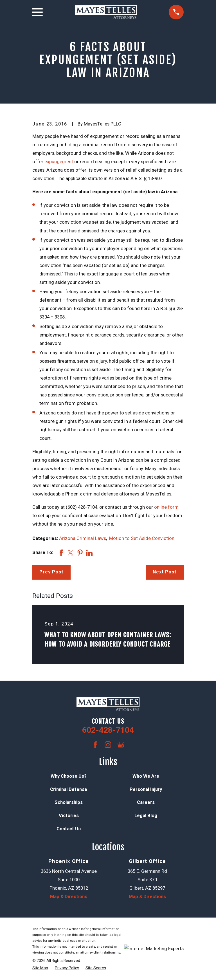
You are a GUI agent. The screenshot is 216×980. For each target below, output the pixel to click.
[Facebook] (95, 745)
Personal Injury (146, 789)
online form (166, 507)
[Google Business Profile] (121, 745)
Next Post (165, 572)
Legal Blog (146, 816)
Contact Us (69, 829)
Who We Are (146, 776)
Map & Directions (69, 897)
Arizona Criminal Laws (83, 538)
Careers (146, 802)
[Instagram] (108, 745)
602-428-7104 (108, 730)
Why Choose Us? (69, 776)
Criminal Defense (69, 789)
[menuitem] (40, 968)
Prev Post (51, 572)
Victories (69, 816)
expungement (59, 162)
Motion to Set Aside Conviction (142, 538)
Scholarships (69, 802)
